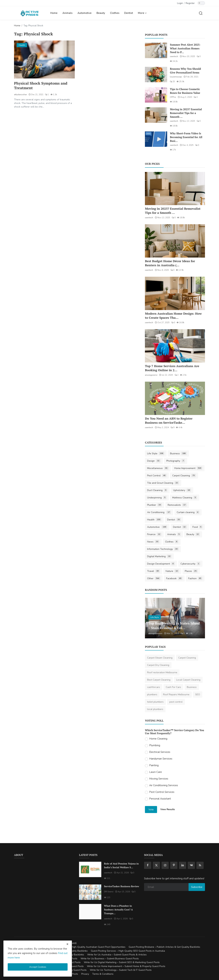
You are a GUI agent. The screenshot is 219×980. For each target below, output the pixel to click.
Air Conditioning (159, 512)
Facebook (174, 578)
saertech (174, 56)
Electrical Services (160, 752)
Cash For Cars (173, 687)
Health (154, 520)
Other (154, 578)
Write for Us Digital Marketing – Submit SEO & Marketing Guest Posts (122, 962)
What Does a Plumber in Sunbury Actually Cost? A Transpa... (118, 909)
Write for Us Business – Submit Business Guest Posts (110, 959)
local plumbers (155, 709)
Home (54, 13)
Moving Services (159, 779)
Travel (153, 571)
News (153, 542)
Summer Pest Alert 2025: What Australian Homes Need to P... (185, 48)
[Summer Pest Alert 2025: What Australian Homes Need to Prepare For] (156, 50)
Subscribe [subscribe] (197, 887)
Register (190, 3)
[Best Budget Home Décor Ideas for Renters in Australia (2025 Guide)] (175, 241)
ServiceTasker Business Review (122, 886)
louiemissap (176, 77)
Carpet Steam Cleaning (160, 658)
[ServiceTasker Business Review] (90, 892)
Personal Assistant (160, 799)
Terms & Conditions (103, 974)
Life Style (156, 454)
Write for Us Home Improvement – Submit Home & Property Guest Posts (126, 966)
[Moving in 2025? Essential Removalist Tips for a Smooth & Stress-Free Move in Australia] (156, 115)
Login (180, 3)
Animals (67, 13)
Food (198, 527)
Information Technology (163, 549)
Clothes (115, 13)
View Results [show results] (168, 809)
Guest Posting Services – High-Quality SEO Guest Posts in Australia (128, 951)
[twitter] (156, 865)
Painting (154, 765)
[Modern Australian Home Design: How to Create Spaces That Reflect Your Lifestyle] (175, 293)
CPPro (173, 97)
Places (191, 571)
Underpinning (157, 498)
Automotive (85, 13)
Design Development (161, 564)
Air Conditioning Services (164, 785)
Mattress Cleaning (185, 498)
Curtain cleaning (188, 512)
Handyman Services (161, 759)
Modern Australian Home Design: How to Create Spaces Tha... (173, 316)
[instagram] (165, 865)
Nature (172, 571)
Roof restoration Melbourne (162, 672)
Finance (154, 534)
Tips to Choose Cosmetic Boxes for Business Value (185, 91)
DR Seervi (109, 892)
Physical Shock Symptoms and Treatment (41, 86)
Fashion (195, 578)
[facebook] (148, 865)
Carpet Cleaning (184, 476)
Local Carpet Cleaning (188, 680)
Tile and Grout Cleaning (163, 483)
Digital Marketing (159, 556)
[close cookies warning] (67, 944)
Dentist (129, 13)
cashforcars (154, 687)
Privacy (85, 974)
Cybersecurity (190, 564)
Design (154, 461)
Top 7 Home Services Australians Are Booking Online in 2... (172, 368)
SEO (198, 694)
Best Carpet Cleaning (159, 680)
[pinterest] (174, 865)
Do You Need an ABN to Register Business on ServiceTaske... (169, 420)
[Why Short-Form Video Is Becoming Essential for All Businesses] (156, 139)
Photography (176, 461)
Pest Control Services (162, 792)
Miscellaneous (158, 468)
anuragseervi (151, 375)
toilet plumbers (155, 702)
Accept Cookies (38, 967)
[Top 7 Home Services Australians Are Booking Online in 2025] (175, 346)
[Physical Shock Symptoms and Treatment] (44, 59)
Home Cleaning (158, 739)
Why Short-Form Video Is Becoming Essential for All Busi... (186, 137)
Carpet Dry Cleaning (158, 665)
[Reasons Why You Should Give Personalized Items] (156, 75)
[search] (201, 13)
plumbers (152, 694)
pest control (176, 702)
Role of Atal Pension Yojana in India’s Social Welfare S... (121, 865)
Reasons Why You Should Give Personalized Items (185, 71)
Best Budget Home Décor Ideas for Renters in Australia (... (170, 263)
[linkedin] (183, 865)
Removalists (177, 505)
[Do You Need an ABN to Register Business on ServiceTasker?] (175, 398)
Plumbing (155, 745)
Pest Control (157, 476)
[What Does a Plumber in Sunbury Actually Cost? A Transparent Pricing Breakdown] (90, 912)
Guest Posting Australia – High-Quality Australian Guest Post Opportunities (84, 947)
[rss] (200, 865)
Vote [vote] (151, 810)
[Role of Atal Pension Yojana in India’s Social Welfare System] (90, 869)
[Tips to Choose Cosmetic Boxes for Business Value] (156, 95)
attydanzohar (20, 95)
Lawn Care (156, 772)
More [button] (142, 13)
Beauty (101, 13)
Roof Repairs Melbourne (176, 694)
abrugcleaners (155, 633)
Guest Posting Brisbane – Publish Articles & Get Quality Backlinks (164, 947)
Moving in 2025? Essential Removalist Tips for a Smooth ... (186, 113)
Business (178, 454)
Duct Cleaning (157, 490)
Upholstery (182, 490)
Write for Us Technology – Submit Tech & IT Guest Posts (121, 970)
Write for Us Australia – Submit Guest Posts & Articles (117, 955)
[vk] (191, 865)
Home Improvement (188, 468)
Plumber (154, 505)
